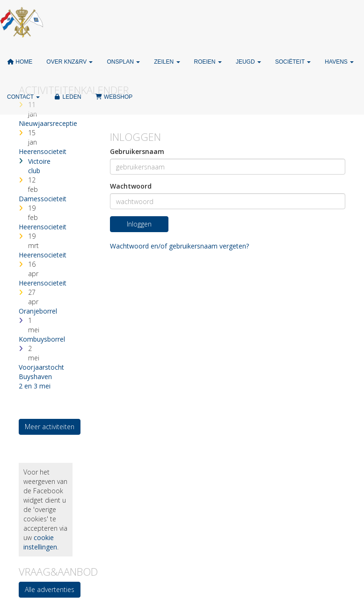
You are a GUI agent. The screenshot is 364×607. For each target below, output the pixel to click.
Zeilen (167, 62)
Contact (23, 97)
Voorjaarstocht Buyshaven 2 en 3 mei (41, 377)
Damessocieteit (43, 199)
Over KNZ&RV (69, 62)
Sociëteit (293, 62)
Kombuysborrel (42, 339)
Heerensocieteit (43, 151)
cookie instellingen (40, 542)
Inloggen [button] (139, 224)
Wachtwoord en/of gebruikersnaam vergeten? (179, 246)
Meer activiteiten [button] (50, 427)
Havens (339, 62)
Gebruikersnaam (137, 151)
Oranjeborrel (38, 311)
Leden (67, 97)
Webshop (114, 97)
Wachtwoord (131, 186)
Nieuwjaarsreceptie (48, 123)
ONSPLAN (123, 62)
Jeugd (248, 62)
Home (20, 62)
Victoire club (39, 166)
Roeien (208, 62)
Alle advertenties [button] (50, 589)
